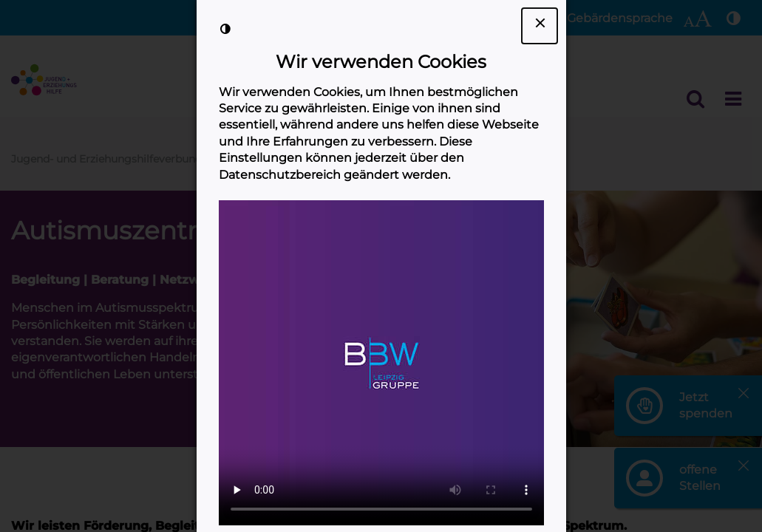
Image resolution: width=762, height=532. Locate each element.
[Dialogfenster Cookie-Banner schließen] (540, 26)
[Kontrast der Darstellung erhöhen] (225, 29)
